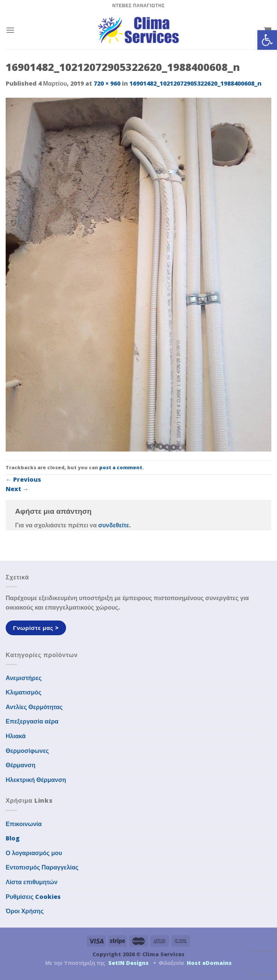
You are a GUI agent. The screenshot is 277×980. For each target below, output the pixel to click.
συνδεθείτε (114, 525)
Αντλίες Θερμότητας (34, 707)
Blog (13, 838)
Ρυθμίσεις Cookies (33, 897)
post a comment (121, 467)
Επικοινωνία (24, 824)
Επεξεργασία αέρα (32, 721)
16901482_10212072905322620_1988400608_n (195, 83)
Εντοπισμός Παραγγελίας (42, 867)
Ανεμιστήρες (24, 678)
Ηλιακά (16, 736)
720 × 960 (107, 83)
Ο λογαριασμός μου (34, 853)
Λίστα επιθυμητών (32, 882)
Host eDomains (209, 963)
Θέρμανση (21, 765)
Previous (23, 479)
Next (17, 489)
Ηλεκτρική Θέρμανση (36, 780)
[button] (267, 40)
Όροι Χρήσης (25, 911)
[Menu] (10, 30)
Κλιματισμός (24, 692)
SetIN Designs (128, 963)
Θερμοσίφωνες (27, 751)
